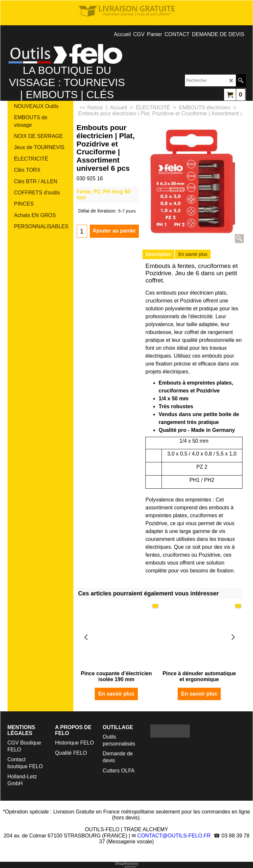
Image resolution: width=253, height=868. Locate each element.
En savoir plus (193, 254)
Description (158, 254)
